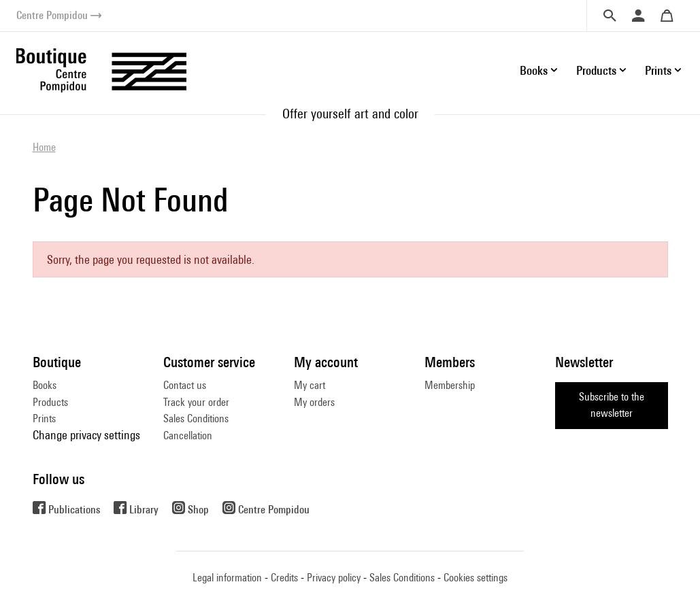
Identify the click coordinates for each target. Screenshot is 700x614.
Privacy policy (334, 578)
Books (45, 385)
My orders (314, 402)
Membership (450, 385)
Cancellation (188, 436)
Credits (284, 578)
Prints (44, 419)
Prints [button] (658, 70)
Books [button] (534, 70)
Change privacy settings (86, 435)
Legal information (227, 578)
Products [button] (596, 70)
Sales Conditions (196, 419)
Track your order (196, 402)
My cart (310, 385)
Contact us (185, 385)
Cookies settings (476, 578)
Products (50, 402)
